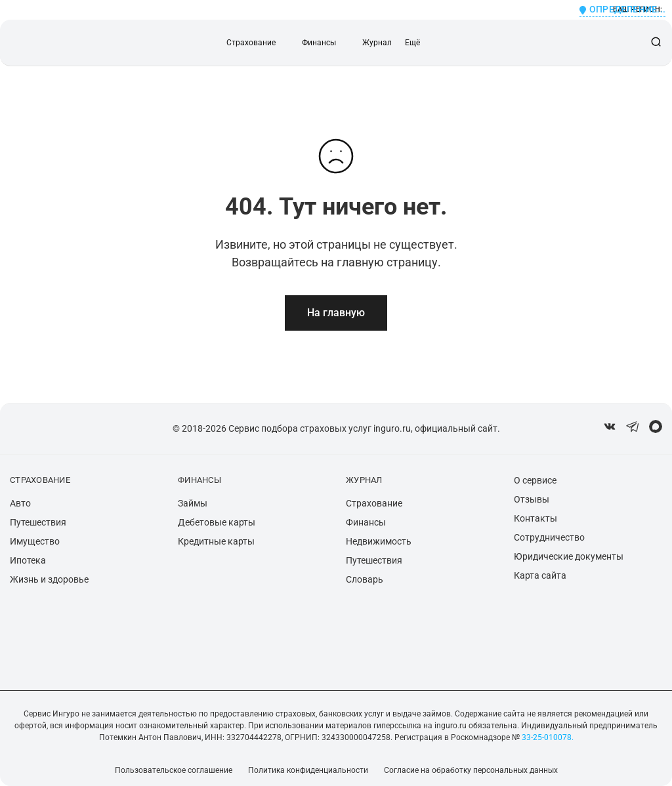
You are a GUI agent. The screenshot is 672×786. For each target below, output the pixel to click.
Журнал (377, 43)
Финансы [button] (319, 43)
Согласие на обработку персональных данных (471, 770)
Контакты (535, 518)
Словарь (365, 579)
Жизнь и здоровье (49, 579)
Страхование (374, 503)
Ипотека (28, 560)
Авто (20, 503)
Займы (193, 503)
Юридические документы (569, 556)
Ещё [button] (412, 43)
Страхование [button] (251, 43)
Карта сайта (540, 575)
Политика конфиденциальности (308, 770)
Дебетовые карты (217, 522)
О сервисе (535, 480)
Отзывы (532, 499)
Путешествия (38, 522)
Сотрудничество (549, 537)
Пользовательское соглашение (174, 770)
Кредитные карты (216, 541)
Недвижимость (379, 541)
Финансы (366, 522)
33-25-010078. (547, 737)
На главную (336, 313)
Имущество (35, 541)
